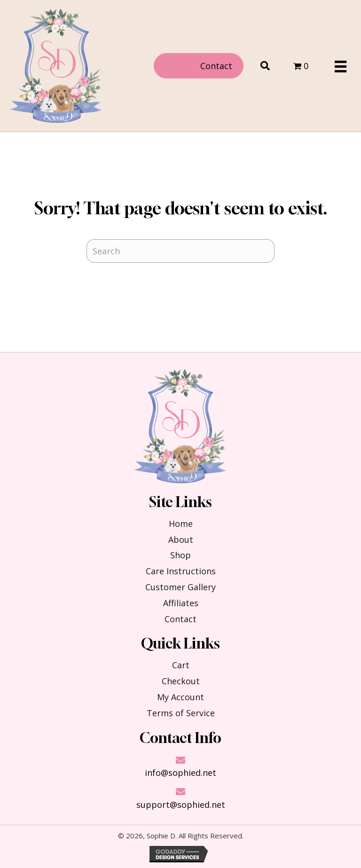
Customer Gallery (180, 587)
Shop (180, 555)
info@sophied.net (180, 773)
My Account (180, 697)
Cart (181, 665)
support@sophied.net (181, 805)
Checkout (181, 681)
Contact (180, 619)
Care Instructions (181, 571)
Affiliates (181, 603)
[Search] (180, 251)
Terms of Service (181, 713)
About (181, 540)
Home (181, 524)
